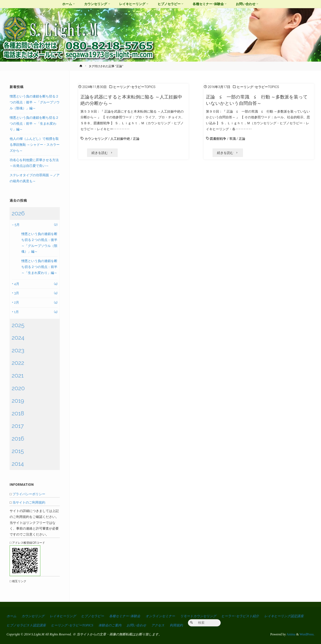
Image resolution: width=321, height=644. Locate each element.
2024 (18, 338)
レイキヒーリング (63, 616)
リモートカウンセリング (198, 616)
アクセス (158, 625)
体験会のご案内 (110, 625)
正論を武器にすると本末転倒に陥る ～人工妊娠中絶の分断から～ (131, 100)
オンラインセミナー (160, 616)
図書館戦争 (218, 139)
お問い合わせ (136, 625)
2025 (18, 325)
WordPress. (307, 634)
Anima (291, 634)
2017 (18, 426)
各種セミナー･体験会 (125, 616)
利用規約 (176, 625)
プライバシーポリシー (29, 494)
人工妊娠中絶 (120, 139)
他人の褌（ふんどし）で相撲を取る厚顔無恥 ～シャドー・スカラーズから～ (35, 145)
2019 (18, 401)
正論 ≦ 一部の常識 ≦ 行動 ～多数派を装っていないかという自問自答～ (257, 100)
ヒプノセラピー (93, 616)
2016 (18, 438)
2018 (18, 413)
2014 (18, 464)
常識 (233, 139)
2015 (18, 451)
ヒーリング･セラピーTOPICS (134, 87)
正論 (136, 139)
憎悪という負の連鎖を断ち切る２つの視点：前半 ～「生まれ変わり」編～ (34, 124)
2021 (18, 375)
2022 (18, 363)
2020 (18, 388)
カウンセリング (96, 139)
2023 (18, 350)
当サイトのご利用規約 (29, 502)
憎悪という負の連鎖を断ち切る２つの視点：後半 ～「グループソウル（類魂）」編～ (35, 102)
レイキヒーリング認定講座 (284, 616)
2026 (18, 213)
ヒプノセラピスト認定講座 (26, 625)
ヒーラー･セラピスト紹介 (240, 616)
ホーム (11, 616)
